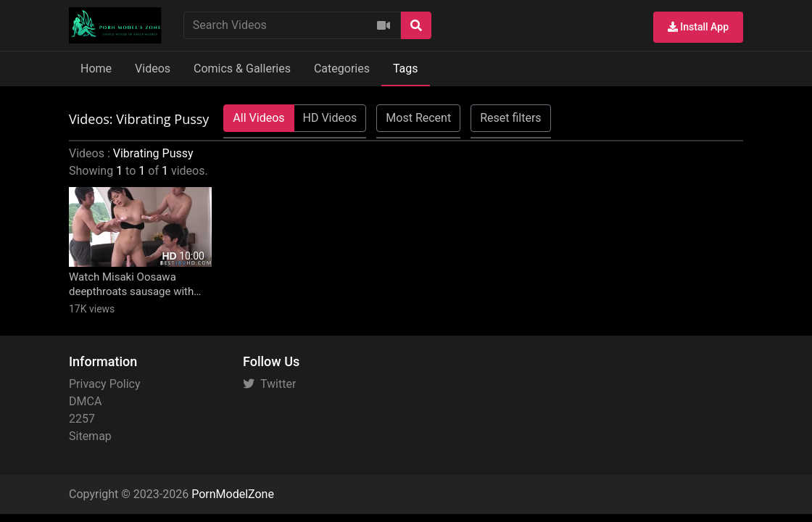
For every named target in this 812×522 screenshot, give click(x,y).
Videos (153, 69)
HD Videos (330, 118)
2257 (82, 419)
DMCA (85, 401)
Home (96, 69)
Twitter (269, 384)
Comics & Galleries (242, 69)
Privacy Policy (105, 384)
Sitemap (90, 436)
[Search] (416, 25)
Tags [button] (406, 69)
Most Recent (418, 118)
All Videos (258, 118)
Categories (342, 69)
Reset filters (510, 118)
